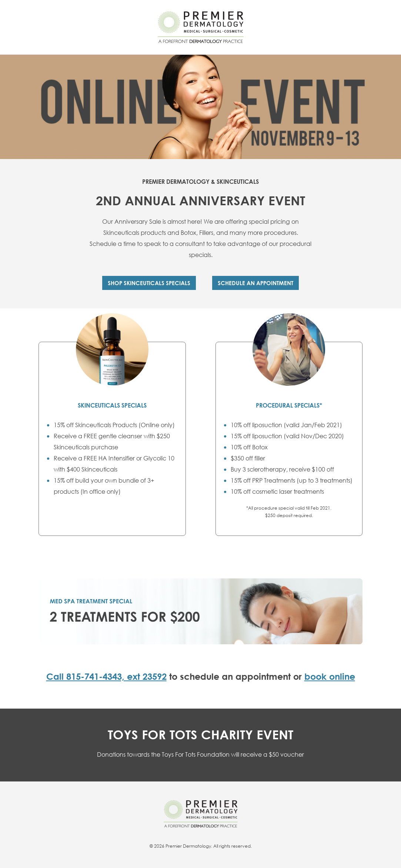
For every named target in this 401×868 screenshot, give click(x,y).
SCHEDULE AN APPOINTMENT (255, 283)
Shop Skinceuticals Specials (149, 283)
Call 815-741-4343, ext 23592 (106, 676)
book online (330, 676)
